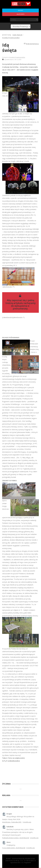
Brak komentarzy (32, 44)
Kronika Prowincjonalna (17, 57)
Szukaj (37, 20)
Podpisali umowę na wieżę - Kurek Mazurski (16, 838)
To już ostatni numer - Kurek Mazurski (14, 848)
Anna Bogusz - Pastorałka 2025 (12, 822)
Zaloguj (20, 10)
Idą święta (9, 48)
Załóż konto (20, 14)
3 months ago (27, 822)
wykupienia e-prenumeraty (21, 307)
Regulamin (28, 863)
